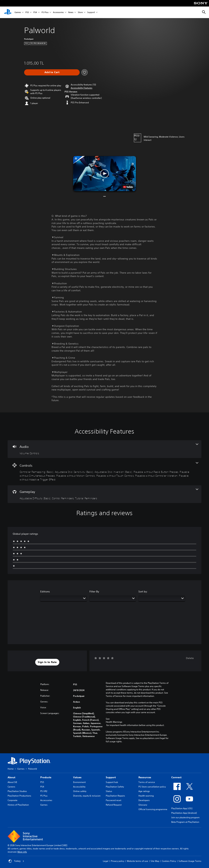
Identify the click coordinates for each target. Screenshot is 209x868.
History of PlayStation (18, 805)
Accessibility (79, 787)
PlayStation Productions (19, 796)
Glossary (143, 805)
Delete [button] (190, 658)
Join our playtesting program (185, 817)
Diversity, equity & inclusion (87, 796)
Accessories (58, 12)
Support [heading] (111, 777)
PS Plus (45, 12)
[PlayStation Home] (8, 12)
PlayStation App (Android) (184, 813)
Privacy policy (118, 861)
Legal (106, 861)
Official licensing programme (153, 809)
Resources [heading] (145, 777)
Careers (11, 787)
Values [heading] (77, 777)
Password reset (113, 800)
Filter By (94, 592)
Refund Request (114, 805)
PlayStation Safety (115, 787)
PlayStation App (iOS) (182, 808)
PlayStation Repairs (115, 796)
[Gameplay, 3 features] (104, 494)
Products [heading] (46, 777)
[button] (82, 88)
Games (18, 12)
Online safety (80, 791)
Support (91, 12)
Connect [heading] (176, 777)
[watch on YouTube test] (128, 187)
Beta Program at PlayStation (185, 822)
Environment (79, 782)
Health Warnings (114, 722)
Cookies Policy (169, 861)
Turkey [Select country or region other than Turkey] (16, 861)
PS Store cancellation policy (152, 787)
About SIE (12, 782)
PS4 (35, 12)
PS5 (27, 12)
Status (109, 791)
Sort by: (143, 592)
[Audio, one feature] (104, 449)
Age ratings (144, 791)
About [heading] (11, 777)
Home (11, 769)
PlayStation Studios (17, 791)
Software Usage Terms (190, 861)
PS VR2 (44, 791)
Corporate (13, 800)
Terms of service (147, 782)
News (71, 12)
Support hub (112, 782)
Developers (144, 800)
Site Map (155, 861)
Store (80, 12)
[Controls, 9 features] (104, 472)
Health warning (146, 796)
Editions (45, 592)
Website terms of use (137, 861)
